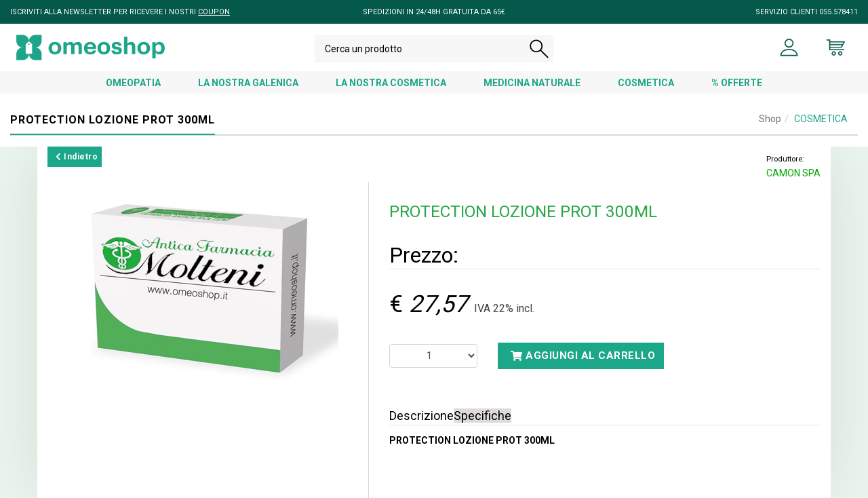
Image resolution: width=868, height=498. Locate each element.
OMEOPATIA (133, 83)
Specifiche (482, 416)
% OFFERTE (737, 83)
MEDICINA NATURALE (532, 83)
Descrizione (421, 416)
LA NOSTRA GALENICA (248, 83)
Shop (770, 119)
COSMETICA (646, 83)
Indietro (77, 157)
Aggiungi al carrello (583, 356)
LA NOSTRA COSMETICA (391, 83)
